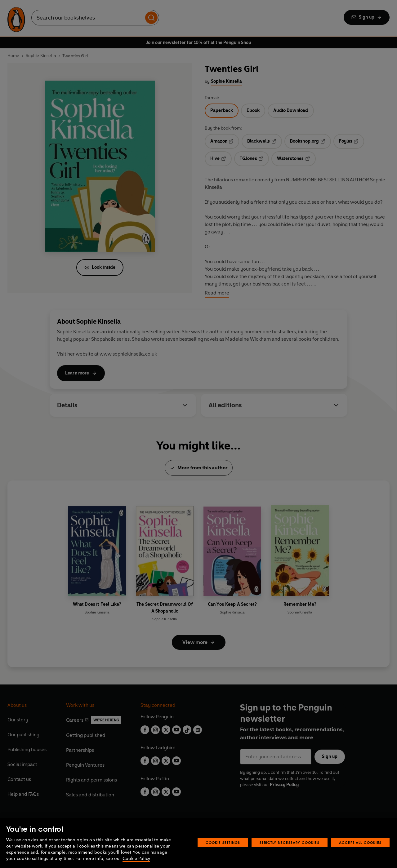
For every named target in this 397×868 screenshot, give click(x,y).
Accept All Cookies (360, 842)
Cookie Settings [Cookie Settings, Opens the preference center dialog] (223, 842)
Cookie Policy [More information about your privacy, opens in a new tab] (136, 859)
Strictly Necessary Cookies (290, 842)
